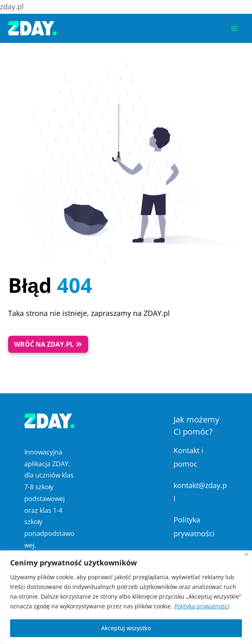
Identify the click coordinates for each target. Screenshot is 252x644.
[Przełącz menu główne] (235, 28)
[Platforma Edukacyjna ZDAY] (32, 28)
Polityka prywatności (202, 606)
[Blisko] (247, 554)
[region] (126, 597)
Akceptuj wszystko (126, 628)
